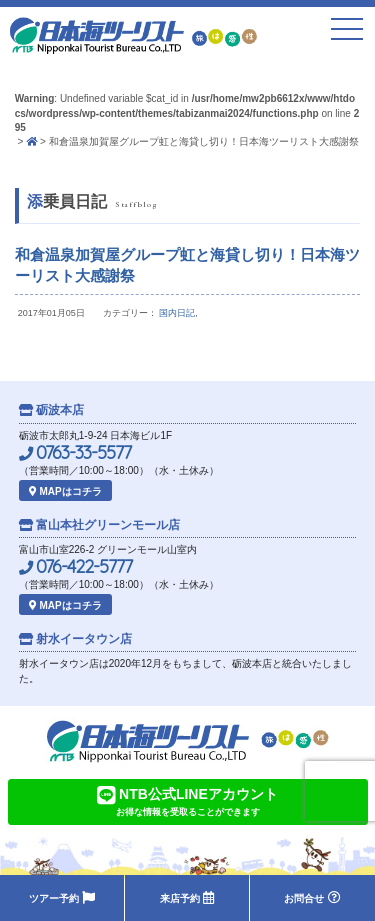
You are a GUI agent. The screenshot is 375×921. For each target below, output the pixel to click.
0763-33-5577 (75, 453)
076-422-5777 (75, 567)
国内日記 (177, 313)
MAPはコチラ (65, 491)
